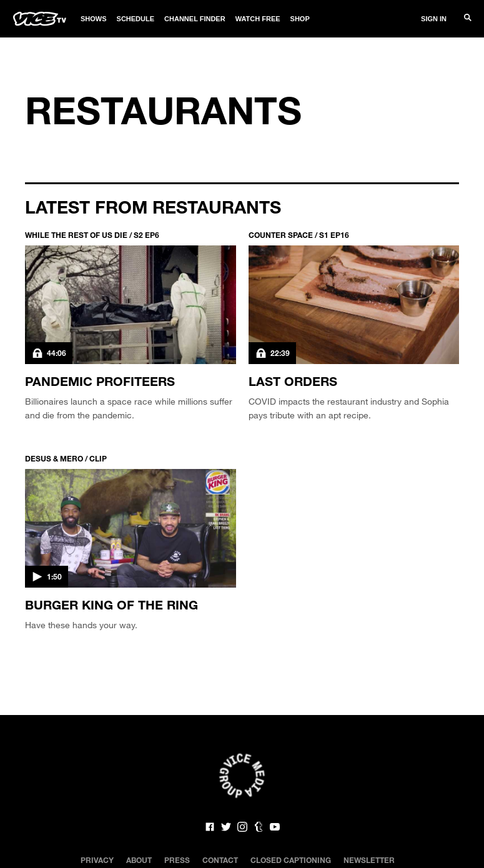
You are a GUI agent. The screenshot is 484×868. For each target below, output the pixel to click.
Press (177, 860)
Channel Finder (195, 19)
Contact (220, 860)
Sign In (434, 19)
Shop (300, 19)
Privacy (97, 860)
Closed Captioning (291, 860)
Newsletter (369, 860)
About (139, 860)
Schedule (136, 19)
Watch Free (258, 19)
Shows (94, 19)
